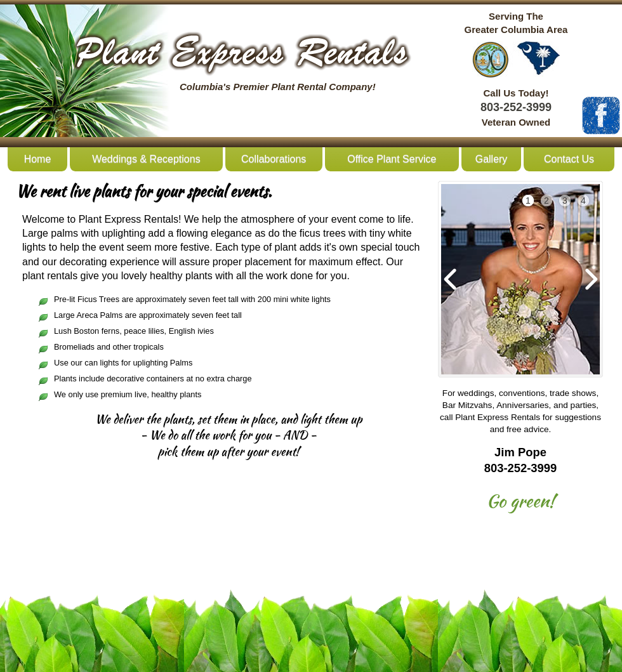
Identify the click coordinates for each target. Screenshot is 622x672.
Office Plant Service (392, 159)
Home (38, 159)
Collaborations (274, 159)
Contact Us (569, 159)
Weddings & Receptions (146, 159)
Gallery (492, 159)
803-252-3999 (516, 107)
